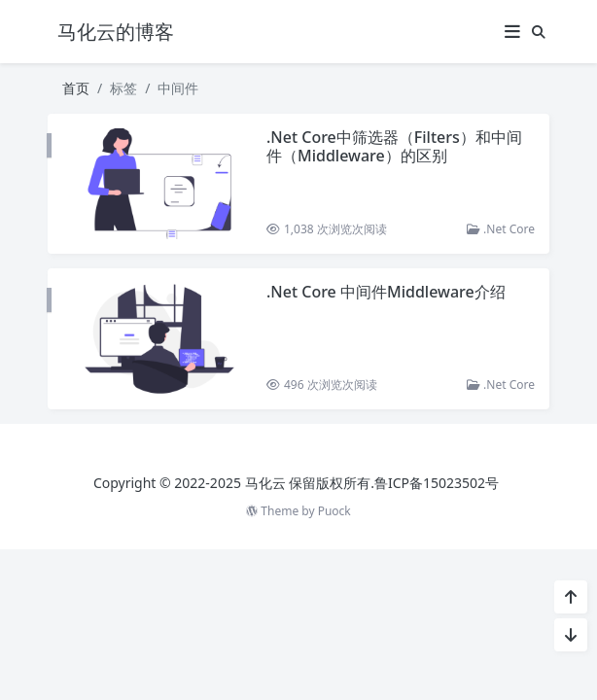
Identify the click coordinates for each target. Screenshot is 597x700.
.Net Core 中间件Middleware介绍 (386, 292)
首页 (76, 88)
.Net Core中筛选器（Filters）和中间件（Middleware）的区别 (394, 146)
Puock (334, 511)
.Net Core (501, 229)
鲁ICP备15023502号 (437, 483)
